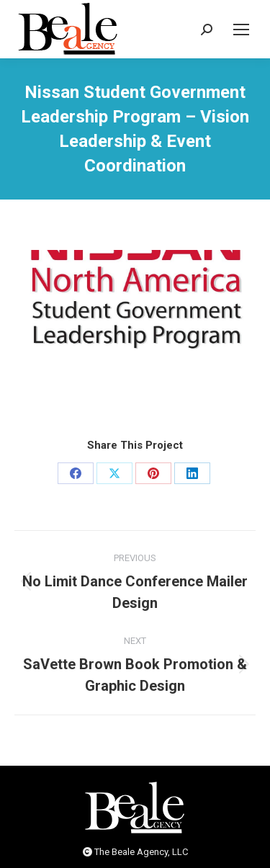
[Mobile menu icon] (241, 30)
